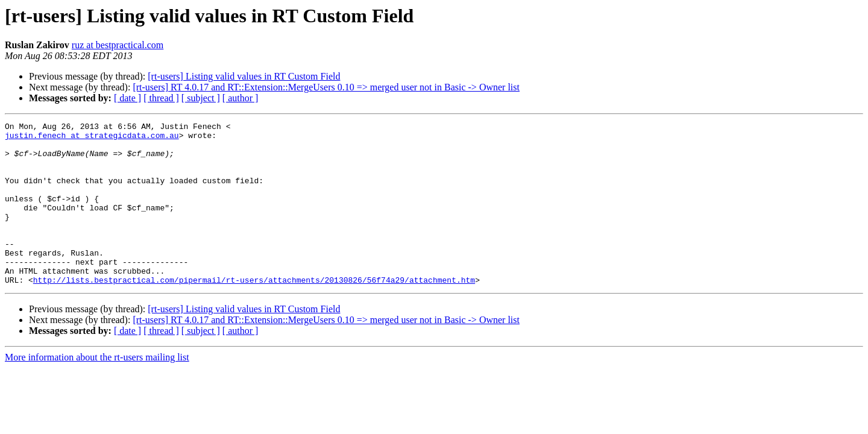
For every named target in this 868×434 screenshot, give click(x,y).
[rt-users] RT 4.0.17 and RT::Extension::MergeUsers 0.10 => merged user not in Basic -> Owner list (326, 87)
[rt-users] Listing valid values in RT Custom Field (244, 76)
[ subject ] (201, 98)
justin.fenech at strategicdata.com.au (92, 139)
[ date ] (127, 98)
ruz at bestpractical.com (118, 45)
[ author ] (241, 98)
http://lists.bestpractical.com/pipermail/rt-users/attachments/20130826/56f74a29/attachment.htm (254, 312)
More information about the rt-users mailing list (97, 390)
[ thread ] (161, 98)
